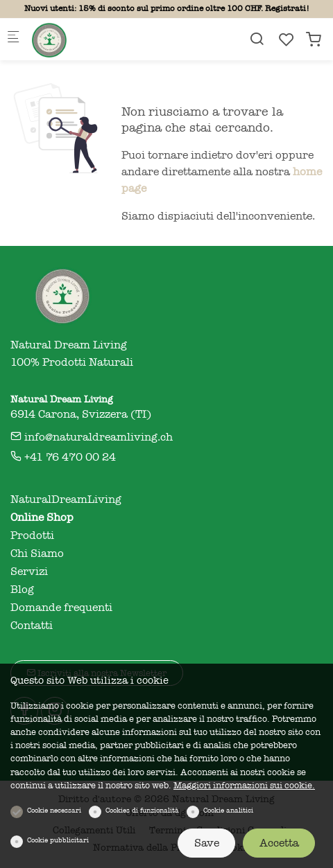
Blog (22, 590)
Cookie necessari (54, 811)
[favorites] (287, 40)
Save (207, 843)
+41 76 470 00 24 (63, 457)
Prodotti (32, 535)
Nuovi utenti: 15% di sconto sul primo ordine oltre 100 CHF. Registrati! (167, 8)
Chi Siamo (37, 553)
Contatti (32, 626)
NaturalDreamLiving (66, 499)
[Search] (257, 39)
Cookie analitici (228, 811)
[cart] (314, 40)
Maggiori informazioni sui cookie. (244, 785)
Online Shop (42, 517)
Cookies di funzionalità (142, 811)
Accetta (279, 843)
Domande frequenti (61, 608)
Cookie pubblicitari (58, 840)
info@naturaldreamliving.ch (92, 437)
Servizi (29, 572)
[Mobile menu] (13, 39)
